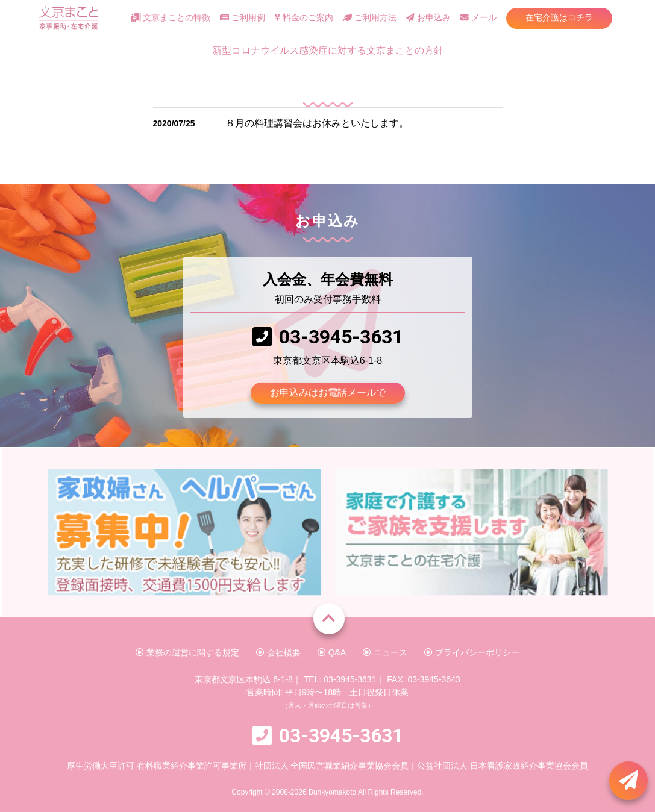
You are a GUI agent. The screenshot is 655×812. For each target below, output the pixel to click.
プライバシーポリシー (472, 652)
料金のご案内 (304, 18)
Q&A (332, 652)
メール (478, 18)
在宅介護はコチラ (559, 17)
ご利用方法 (370, 18)
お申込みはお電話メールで (328, 392)
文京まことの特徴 (171, 18)
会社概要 (278, 652)
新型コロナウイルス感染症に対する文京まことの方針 (328, 50)
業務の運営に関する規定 (187, 652)
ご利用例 (243, 18)
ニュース (385, 652)
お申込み (428, 18)
